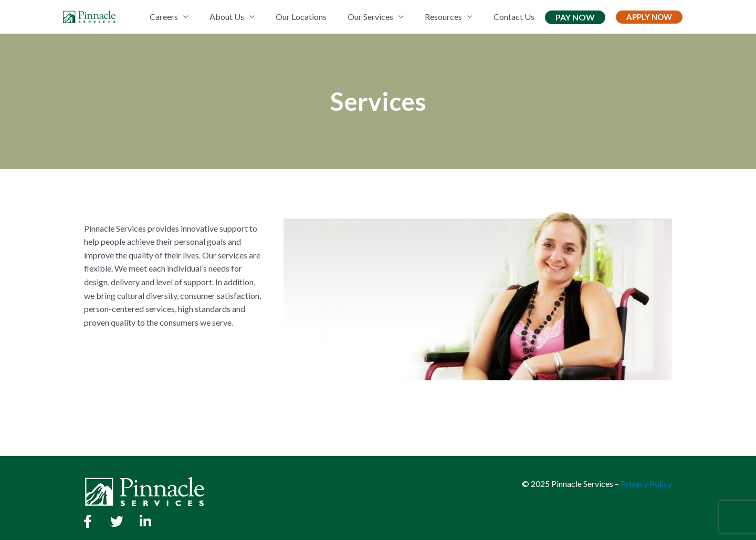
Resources (443, 17)
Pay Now (575, 17)
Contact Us (514, 17)
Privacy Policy (646, 484)
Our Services (370, 17)
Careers (164, 17)
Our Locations (301, 17)
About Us (227, 17)
